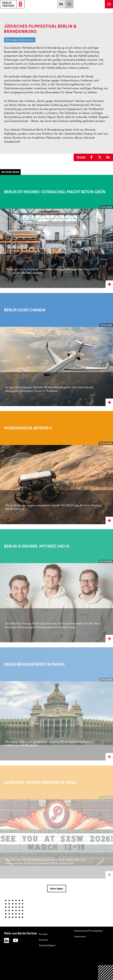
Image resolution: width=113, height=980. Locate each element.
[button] (92, 157)
